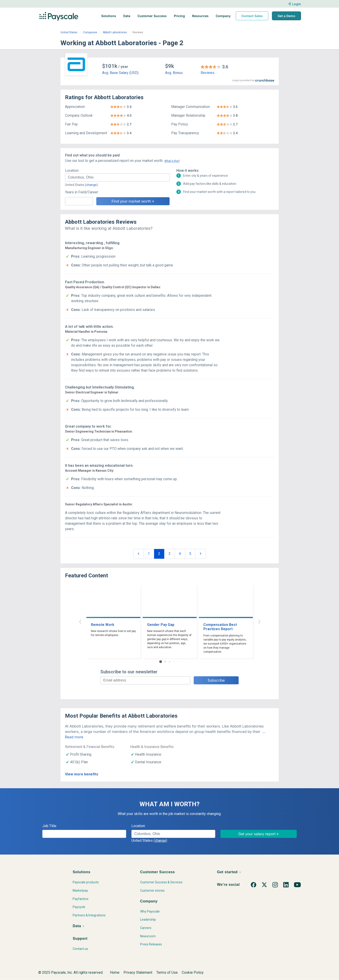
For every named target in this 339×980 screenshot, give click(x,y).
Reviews (208, 73)
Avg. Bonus (174, 73)
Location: (72, 171)
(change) (91, 185)
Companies (90, 32)
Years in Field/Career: (82, 192)
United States (69, 32)
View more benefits (82, 774)
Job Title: (50, 826)
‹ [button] (80, 621)
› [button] (259, 621)
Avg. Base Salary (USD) (120, 73)
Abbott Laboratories (115, 32)
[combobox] (117, 177)
